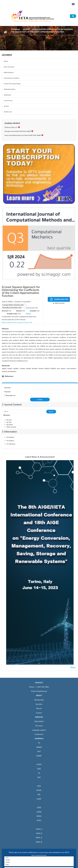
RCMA (39, 790)
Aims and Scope (9, 67)
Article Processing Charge (12, 84)
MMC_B (39, 842)
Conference (39, 734)
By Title (9, 422)
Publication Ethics (10, 89)
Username (7, 388)
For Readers (10, 437)
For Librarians (11, 444)
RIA (39, 794)
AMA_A (39, 829)
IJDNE (39, 812)
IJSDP (39, 799)
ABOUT (39, 695)
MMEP (39, 756)
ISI (39, 773)
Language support (39, 730)
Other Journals (11, 427)
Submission (8, 95)
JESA (39, 786)
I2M (39, 777)
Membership (39, 700)
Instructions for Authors (12, 78)
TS (39, 743)
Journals (16, 29)
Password (7, 392)
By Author (10, 425)
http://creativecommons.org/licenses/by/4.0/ (17, 322)
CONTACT (39, 683)
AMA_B (39, 833)
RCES (39, 820)
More (73, 667)
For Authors (10, 441)
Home (5, 32)
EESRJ (39, 816)
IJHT (39, 751)
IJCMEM (26, 29)
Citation (28, 314)
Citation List (8, 112)
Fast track (39, 726)
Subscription (39, 721)
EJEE (39, 769)
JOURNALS (39, 738)
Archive (6, 106)
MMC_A (39, 838)
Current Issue (8, 100)
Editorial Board (9, 72)
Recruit (39, 708)
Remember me (11, 395)
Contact (39, 713)
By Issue (9, 420)
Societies (39, 704)
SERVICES (39, 717)
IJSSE (39, 807)
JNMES (39, 747)
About (6, 61)
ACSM (39, 764)
